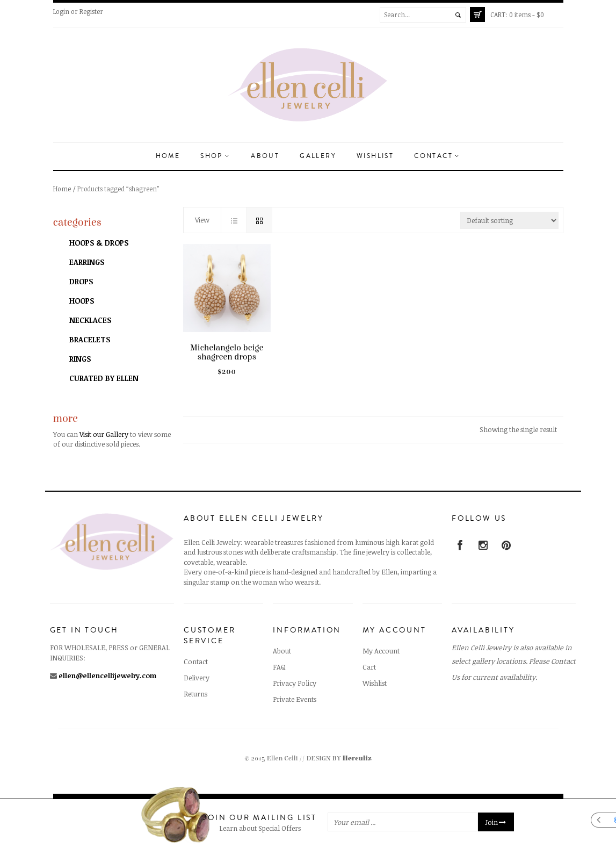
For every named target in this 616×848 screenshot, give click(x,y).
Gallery (318, 156)
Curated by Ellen (104, 378)
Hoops (82, 301)
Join (496, 822)
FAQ (279, 667)
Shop (215, 156)
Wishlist (375, 156)
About (265, 156)
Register (91, 11)
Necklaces (90, 320)
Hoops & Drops (99, 243)
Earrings (87, 262)
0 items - (517, 15)
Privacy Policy (295, 683)
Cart (369, 667)
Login (61, 11)
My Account (381, 651)
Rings (80, 359)
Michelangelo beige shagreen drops (227, 353)
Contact (436, 156)
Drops (81, 281)
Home (168, 156)
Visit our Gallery (104, 434)
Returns (195, 694)
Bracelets (90, 339)
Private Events (295, 699)
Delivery (197, 678)
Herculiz (357, 759)
